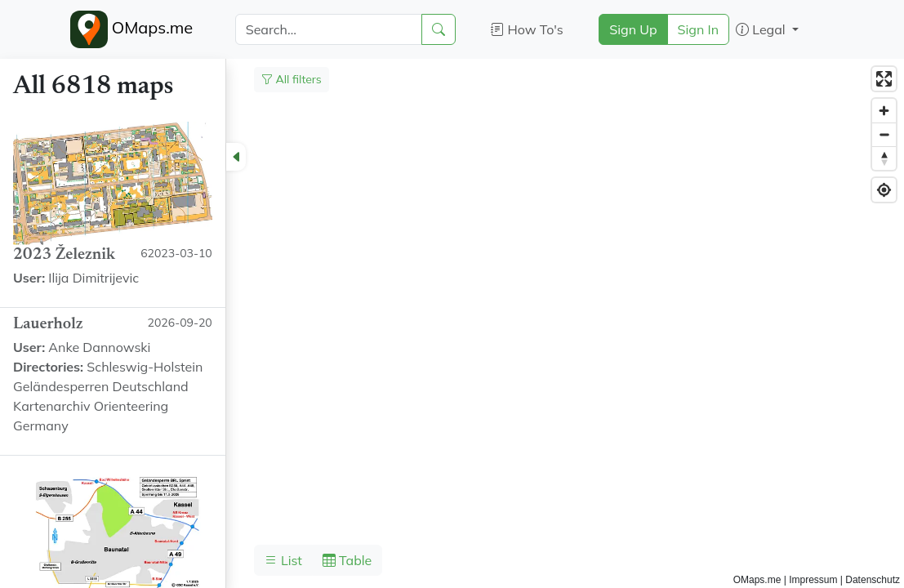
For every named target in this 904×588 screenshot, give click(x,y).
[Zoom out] (884, 134)
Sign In (699, 29)
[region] (452, 323)
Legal (762, 29)
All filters (292, 79)
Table (347, 560)
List (283, 560)
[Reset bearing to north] (884, 158)
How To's (527, 29)
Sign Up (633, 29)
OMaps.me (132, 29)
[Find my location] (884, 190)
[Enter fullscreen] (884, 79)
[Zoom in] (884, 111)
